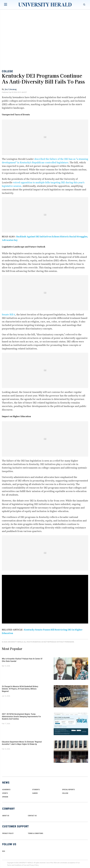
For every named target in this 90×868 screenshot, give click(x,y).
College (7, 71)
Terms (9, 865)
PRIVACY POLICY (8, 833)
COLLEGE (65, 793)
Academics (6, 790)
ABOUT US (6, 816)
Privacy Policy (34, 865)
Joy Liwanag (11, 89)
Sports (5, 793)
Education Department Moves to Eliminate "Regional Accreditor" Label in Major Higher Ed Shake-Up (22, 743)
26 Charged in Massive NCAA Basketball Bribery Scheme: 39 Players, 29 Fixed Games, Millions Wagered (20, 689)
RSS (4, 851)
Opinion (5, 797)
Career (35, 793)
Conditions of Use (20, 865)
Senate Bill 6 (8, 315)
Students (36, 790)
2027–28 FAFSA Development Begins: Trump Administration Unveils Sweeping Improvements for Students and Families (21, 716)
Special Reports (68, 790)
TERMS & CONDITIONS (36, 833)
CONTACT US (32, 816)
